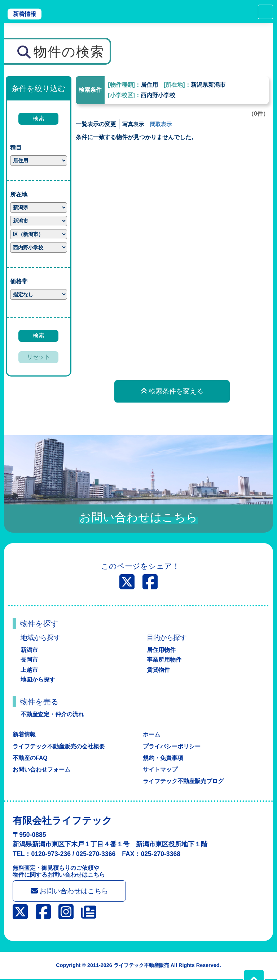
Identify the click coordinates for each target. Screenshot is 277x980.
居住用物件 (161, 650)
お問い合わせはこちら (71, 891)
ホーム (151, 734)
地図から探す (38, 680)
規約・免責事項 (163, 758)
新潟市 (29, 650)
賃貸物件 (158, 670)
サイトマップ (160, 770)
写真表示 (134, 124)
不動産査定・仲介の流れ (52, 714)
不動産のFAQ (30, 758)
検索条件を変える (172, 391)
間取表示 (163, 124)
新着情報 (25, 14)
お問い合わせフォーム (41, 770)
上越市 (29, 670)
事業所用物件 (164, 660)
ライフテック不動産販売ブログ (183, 781)
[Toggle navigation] (265, 12)
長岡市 (29, 660)
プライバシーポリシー (172, 746)
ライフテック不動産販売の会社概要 (59, 746)
